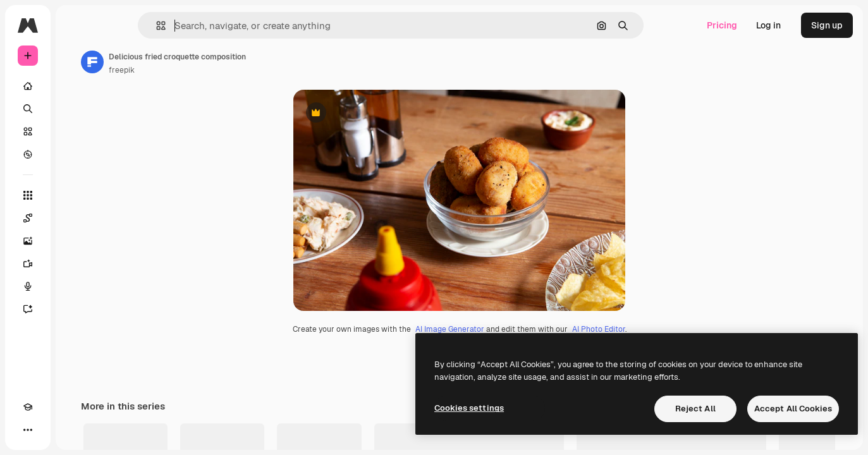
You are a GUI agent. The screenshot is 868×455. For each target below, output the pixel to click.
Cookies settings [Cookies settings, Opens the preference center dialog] (469, 408)
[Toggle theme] (51, 430)
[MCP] (73, 430)
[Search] (76, 109)
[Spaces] (76, 218)
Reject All (695, 409)
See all (824, 443)
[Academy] (28, 430)
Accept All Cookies (793, 409)
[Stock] (76, 131)
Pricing (722, 25)
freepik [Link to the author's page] (218, 70)
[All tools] (76, 195)
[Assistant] (76, 309)
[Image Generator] (76, 241)
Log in (768, 25)
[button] (204, 26)
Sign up (827, 25)
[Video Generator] (76, 264)
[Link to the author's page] (188, 62)
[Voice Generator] (76, 286)
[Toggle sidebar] (124, 25)
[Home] (76, 86)
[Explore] (76, 154)
